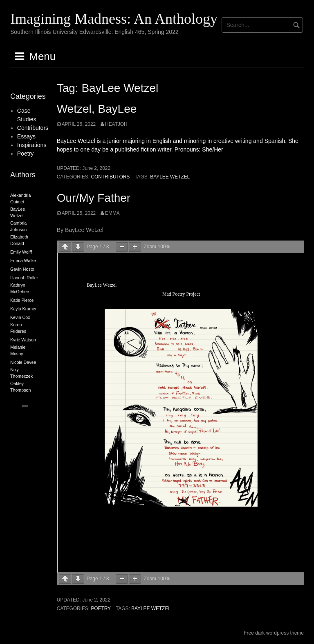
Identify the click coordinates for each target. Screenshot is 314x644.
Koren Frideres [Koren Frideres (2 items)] (18, 328)
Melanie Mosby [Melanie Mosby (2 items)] (18, 350)
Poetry (101, 608)
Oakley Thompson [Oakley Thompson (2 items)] (20, 387)
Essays (26, 136)
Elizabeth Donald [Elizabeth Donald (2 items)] (19, 240)
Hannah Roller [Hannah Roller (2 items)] (24, 278)
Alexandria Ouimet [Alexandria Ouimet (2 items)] (20, 198)
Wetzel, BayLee (97, 109)
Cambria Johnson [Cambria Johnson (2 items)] (18, 226)
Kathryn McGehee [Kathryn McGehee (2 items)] (20, 288)
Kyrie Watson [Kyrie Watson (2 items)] (23, 340)
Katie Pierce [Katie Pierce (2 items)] (22, 300)
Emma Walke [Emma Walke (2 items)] (23, 261)
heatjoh (116, 124)
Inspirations (32, 145)
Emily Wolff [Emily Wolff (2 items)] (21, 252)
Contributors (110, 177)
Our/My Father (94, 198)
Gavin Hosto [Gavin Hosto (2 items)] (22, 269)
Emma (112, 213)
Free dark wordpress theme (274, 633)
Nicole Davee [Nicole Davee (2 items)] (23, 362)
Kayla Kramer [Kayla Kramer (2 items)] (24, 309)
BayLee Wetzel (170, 177)
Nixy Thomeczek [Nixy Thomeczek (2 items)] (21, 373)
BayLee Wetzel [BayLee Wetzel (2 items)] (18, 212)
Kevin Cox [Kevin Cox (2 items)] (20, 317)
